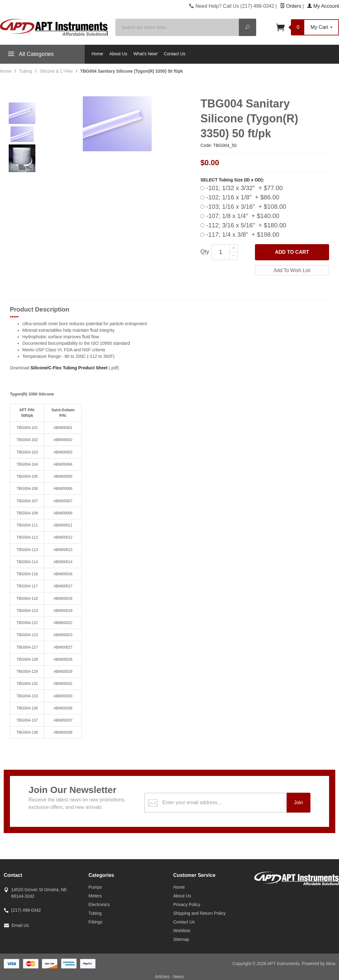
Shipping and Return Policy (200, 913)
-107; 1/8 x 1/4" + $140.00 (240, 216)
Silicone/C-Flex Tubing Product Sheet (69, 368)
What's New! (145, 54)
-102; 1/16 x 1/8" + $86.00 (240, 197)
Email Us (20, 925)
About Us (118, 54)
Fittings (95, 922)
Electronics (99, 905)
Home (97, 54)
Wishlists (182, 931)
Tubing (95, 913)
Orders (291, 6)
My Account (323, 6)
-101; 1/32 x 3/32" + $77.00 (241, 188)
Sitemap (181, 939)
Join (299, 802)
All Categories (30, 55)
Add (292, 252)
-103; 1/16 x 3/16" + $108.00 (243, 207)
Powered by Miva (319, 964)
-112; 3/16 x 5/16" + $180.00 (243, 225)
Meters (95, 896)
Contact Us (174, 54)
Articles (163, 977)
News (178, 977)
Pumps (95, 887)
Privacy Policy (187, 905)
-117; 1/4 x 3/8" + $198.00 (240, 235)
